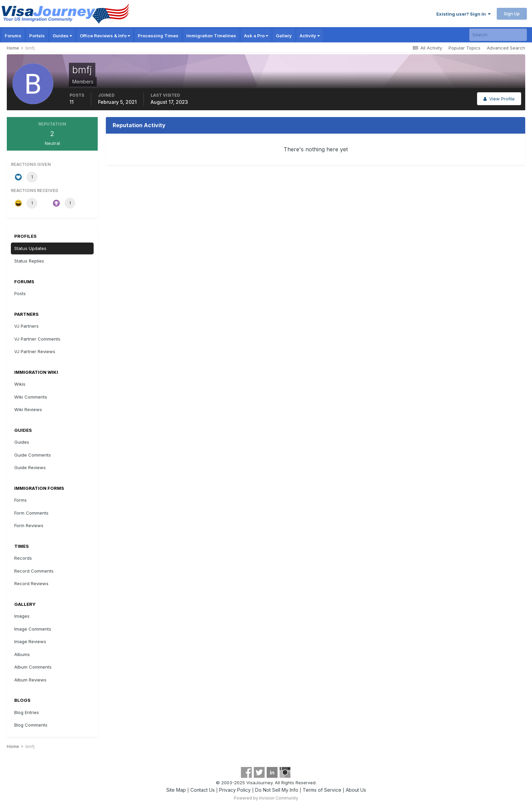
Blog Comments (31, 725)
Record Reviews (31, 583)
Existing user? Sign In (463, 14)
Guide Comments (33, 455)
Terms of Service (322, 790)
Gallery (284, 36)
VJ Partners (26, 326)
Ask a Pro (256, 36)
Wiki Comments (31, 397)
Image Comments (33, 629)
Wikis (20, 384)
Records (23, 558)
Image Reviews (30, 641)
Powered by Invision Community (266, 798)
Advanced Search (506, 48)
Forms (21, 500)
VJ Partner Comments (37, 339)
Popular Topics (464, 48)
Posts (20, 293)
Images (22, 616)
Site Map (176, 790)
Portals (37, 36)
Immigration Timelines (211, 36)
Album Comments (33, 667)
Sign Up (512, 14)
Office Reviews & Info (105, 36)
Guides (62, 36)
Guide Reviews (30, 467)
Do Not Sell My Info (277, 790)
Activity (310, 36)
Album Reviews (30, 680)
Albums (22, 654)
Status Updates (30, 248)
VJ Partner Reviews (35, 351)
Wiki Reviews (28, 409)
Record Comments (34, 571)
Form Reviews (29, 525)
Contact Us (203, 790)
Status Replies (29, 261)
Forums (13, 36)
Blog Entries (27, 712)
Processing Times (158, 36)
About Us (356, 790)
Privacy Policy (235, 790)
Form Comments (31, 513)
